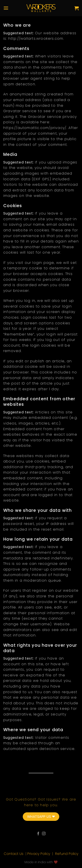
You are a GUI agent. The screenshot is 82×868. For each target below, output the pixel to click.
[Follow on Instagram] (44, 834)
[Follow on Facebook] (38, 834)
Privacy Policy (39, 854)
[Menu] (6, 8)
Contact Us (14, 854)
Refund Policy (67, 854)
